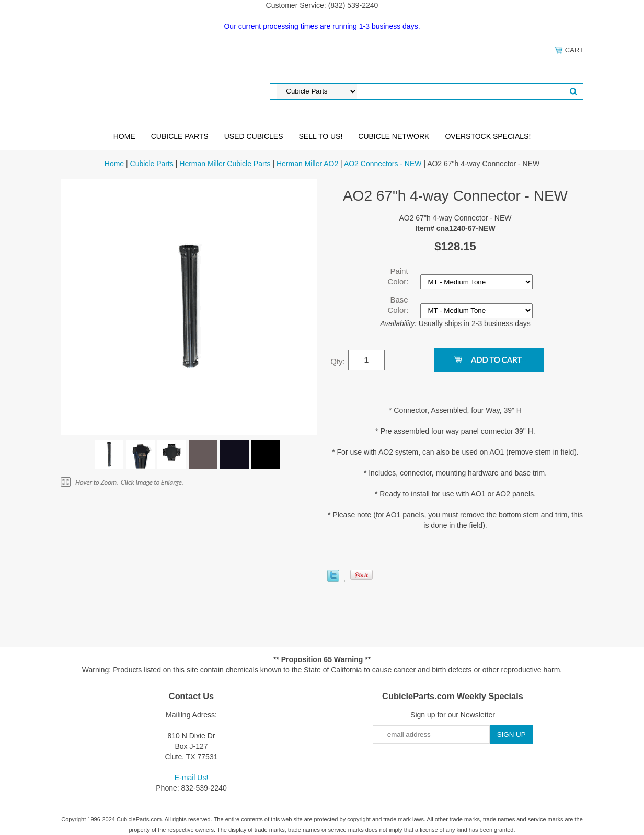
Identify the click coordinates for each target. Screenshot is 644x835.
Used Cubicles (254, 136)
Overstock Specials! (488, 136)
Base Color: (399, 305)
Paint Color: (399, 276)
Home (124, 136)
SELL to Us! (320, 136)
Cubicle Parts (180, 136)
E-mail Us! (192, 778)
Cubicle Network (394, 136)
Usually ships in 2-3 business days (455, 323)
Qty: (338, 361)
